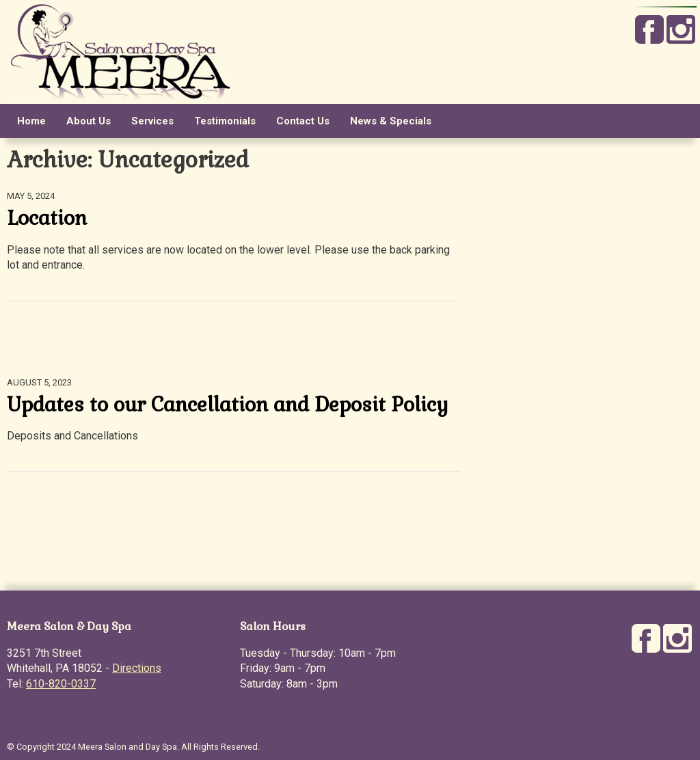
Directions (137, 668)
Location (47, 218)
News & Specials (391, 121)
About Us (89, 121)
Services (152, 121)
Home (31, 121)
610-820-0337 (61, 684)
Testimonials (225, 121)
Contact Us (303, 121)
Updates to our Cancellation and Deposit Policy (228, 405)
